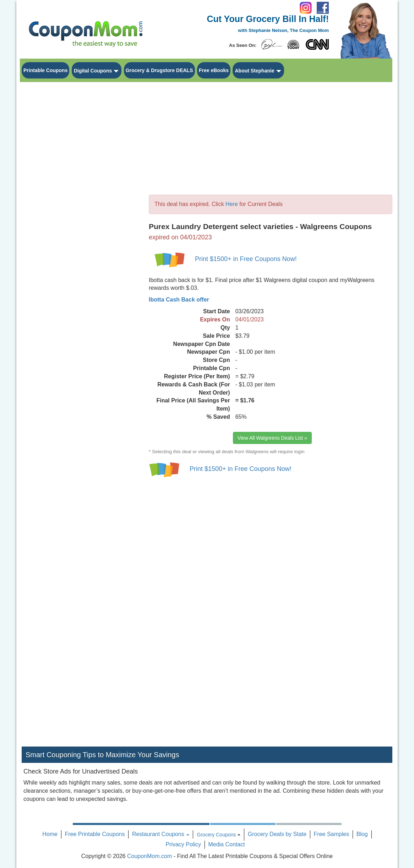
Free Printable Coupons (95, 834)
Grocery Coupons (217, 835)
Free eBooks (214, 70)
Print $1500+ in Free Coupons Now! (246, 259)
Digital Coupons (93, 71)
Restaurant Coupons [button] (161, 834)
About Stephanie (254, 71)
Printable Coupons (45, 70)
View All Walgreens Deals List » (272, 438)
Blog (362, 834)
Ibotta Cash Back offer (179, 300)
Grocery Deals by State (277, 834)
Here (232, 204)
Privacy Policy (183, 844)
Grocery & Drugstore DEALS (159, 70)
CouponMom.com (149, 856)
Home (50, 834)
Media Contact (226, 844)
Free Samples (332, 834)
